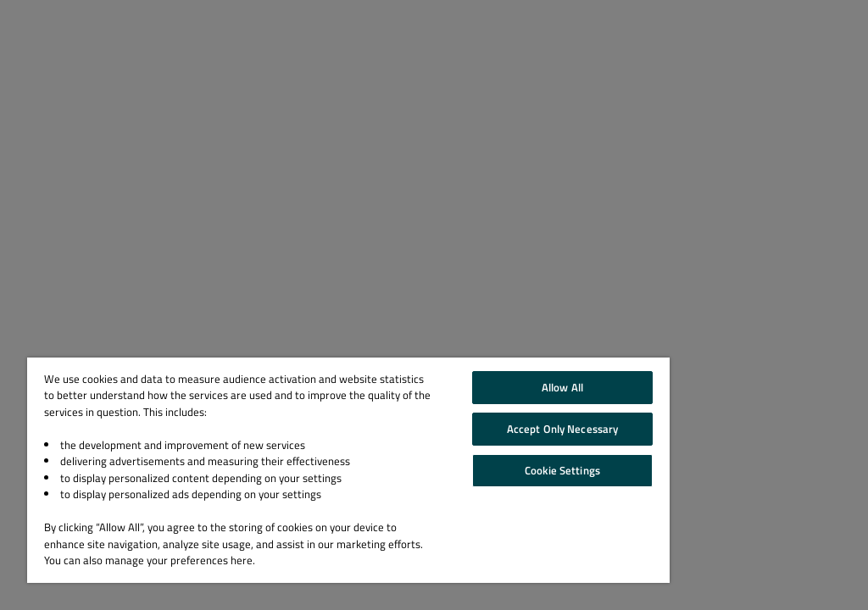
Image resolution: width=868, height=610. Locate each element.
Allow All (562, 387)
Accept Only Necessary (563, 429)
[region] (348, 470)
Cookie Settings (562, 470)
